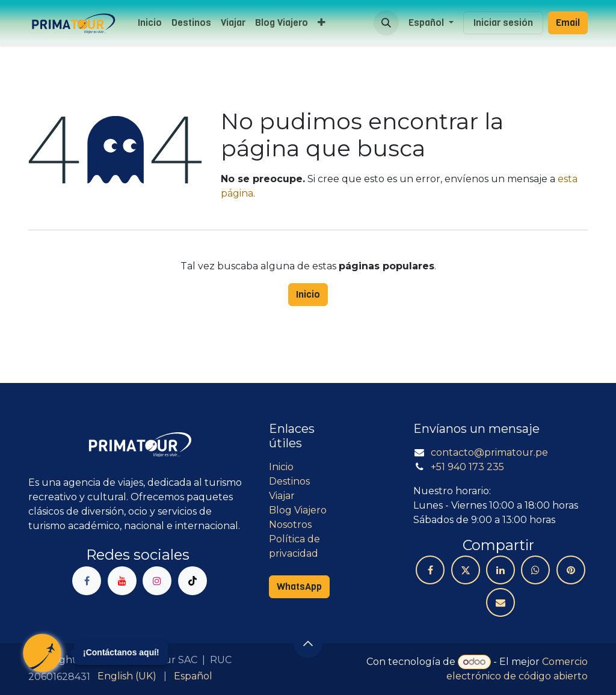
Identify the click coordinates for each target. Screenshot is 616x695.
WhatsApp (299, 586)
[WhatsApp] (535, 570)
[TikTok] (192, 581)
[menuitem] (150, 23)
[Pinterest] (571, 570)
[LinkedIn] (500, 570)
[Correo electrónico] (500, 602)
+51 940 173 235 (467, 467)
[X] (466, 570)
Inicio (308, 294)
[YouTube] (122, 581)
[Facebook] (87, 581)
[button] (386, 23)
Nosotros (290, 525)
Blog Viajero (298, 510)
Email (568, 23)
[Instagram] (157, 581)
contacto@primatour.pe (489, 452)
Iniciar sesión (503, 23)
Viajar (282, 496)
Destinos (289, 481)
